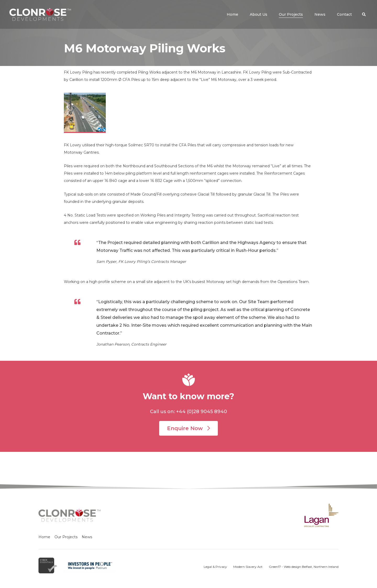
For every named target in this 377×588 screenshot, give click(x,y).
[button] (364, 14)
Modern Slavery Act (248, 567)
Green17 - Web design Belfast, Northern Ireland (304, 567)
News (87, 537)
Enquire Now (188, 428)
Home (44, 537)
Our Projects (66, 537)
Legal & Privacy (215, 567)
